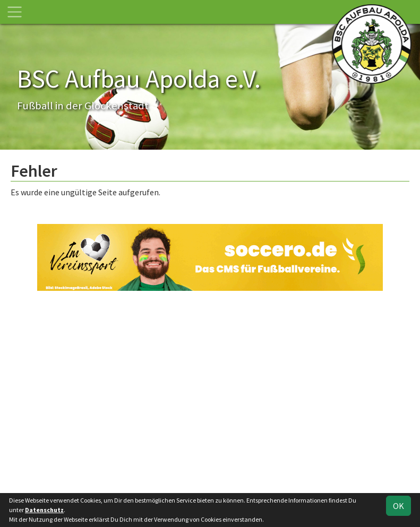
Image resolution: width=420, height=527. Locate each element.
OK (398, 506)
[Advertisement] (210, 391)
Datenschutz (44, 510)
